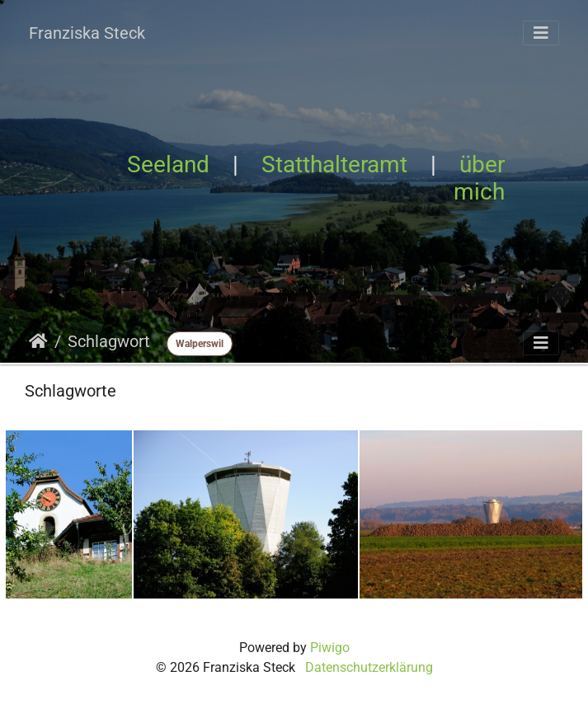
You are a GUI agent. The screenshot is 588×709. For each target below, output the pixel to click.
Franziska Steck (87, 33)
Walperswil (200, 344)
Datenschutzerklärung (369, 667)
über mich (479, 178)
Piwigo (330, 648)
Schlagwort (109, 341)
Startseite (38, 341)
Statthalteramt (334, 164)
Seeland (168, 164)
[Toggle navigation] (541, 33)
